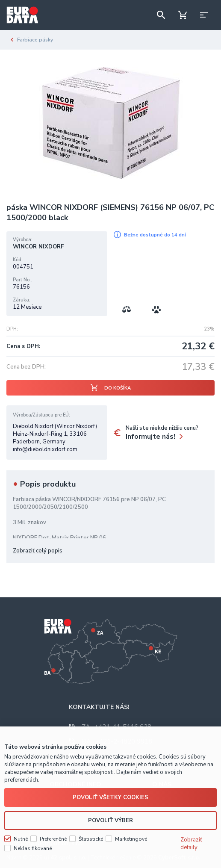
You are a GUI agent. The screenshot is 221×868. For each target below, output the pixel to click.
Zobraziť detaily (191, 842)
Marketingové (131, 838)
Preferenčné (53, 838)
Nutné (21, 838)
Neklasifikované (33, 847)
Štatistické (91, 838)
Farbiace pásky (35, 40)
